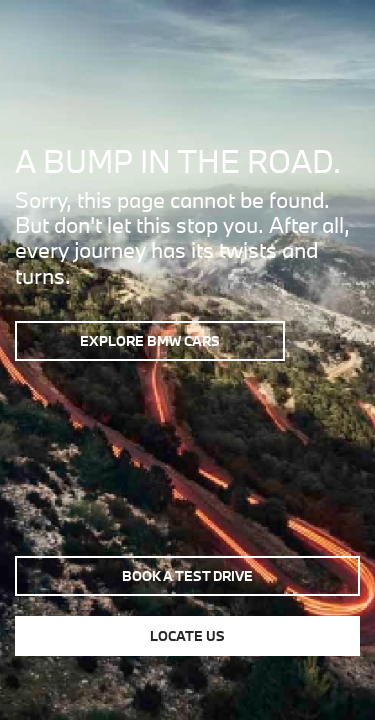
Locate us (187, 636)
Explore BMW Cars (150, 341)
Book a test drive (187, 576)
